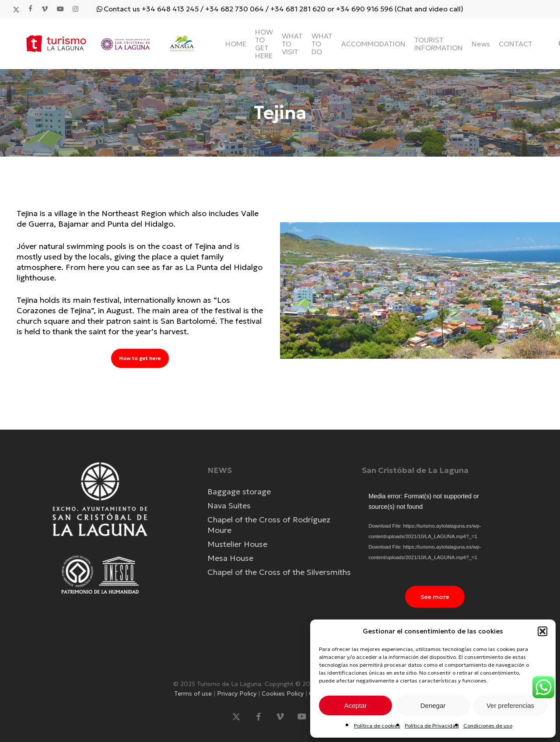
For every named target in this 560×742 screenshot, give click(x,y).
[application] (435, 532)
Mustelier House (237, 544)
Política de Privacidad (432, 726)
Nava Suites (229, 506)
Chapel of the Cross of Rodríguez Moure (269, 525)
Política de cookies (377, 726)
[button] (542, 631)
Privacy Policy (238, 693)
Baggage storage (239, 492)
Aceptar (356, 705)
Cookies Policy (283, 693)
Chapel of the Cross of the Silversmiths (279, 572)
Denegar (433, 705)
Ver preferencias (510, 705)
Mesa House (230, 558)
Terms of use (194, 693)
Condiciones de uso (488, 726)
